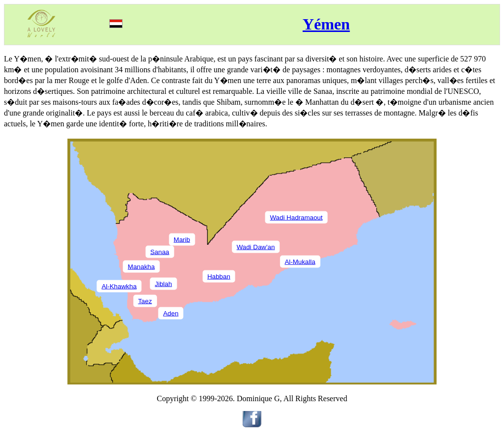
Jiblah (164, 283)
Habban (219, 276)
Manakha (142, 266)
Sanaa (160, 251)
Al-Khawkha (119, 286)
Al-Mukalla (300, 261)
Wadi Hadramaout (297, 217)
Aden (171, 313)
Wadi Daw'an (256, 247)
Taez (145, 301)
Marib (182, 239)
